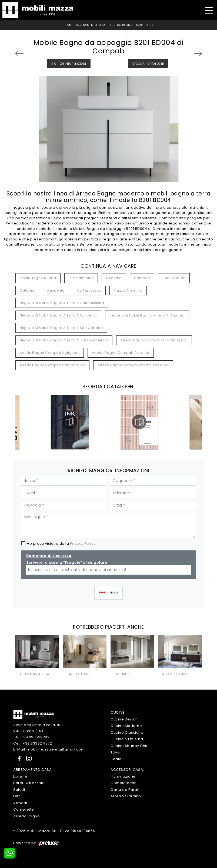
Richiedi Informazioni (69, 64)
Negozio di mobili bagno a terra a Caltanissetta (62, 303)
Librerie (20, 776)
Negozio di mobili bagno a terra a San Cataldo (61, 328)
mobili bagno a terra (38, 278)
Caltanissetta (89, 290)
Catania (27, 290)
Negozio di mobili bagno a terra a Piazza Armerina (64, 340)
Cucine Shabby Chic (129, 746)
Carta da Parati (125, 790)
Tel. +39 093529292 (31, 737)
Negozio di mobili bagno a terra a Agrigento (59, 315)
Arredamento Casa (91, 25)
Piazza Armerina (128, 290)
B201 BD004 (145, 25)
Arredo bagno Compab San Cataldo (53, 365)
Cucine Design (124, 719)
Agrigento (56, 290)
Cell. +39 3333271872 (33, 743)
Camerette (24, 809)
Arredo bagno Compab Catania (121, 353)
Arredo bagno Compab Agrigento (50, 353)
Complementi (123, 783)
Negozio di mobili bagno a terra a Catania (147, 315)
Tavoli (116, 752)
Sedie (116, 759)
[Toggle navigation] (209, 10)
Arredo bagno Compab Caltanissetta (154, 340)
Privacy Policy (83, 544)
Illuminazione (123, 776)
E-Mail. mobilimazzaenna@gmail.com (49, 749)
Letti (17, 796)
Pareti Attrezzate (29, 783)
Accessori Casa (127, 770)
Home (68, 25)
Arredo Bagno (121, 25)
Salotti (19, 790)
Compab (142, 278)
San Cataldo (174, 278)
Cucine (117, 712)
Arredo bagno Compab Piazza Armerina (133, 365)
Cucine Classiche (127, 732)
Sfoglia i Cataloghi (148, 64)
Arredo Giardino (126, 796)
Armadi (20, 803)
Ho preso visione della (61, 544)
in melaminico (81, 278)
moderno (114, 278)
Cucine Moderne (126, 726)
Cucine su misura (127, 739)
